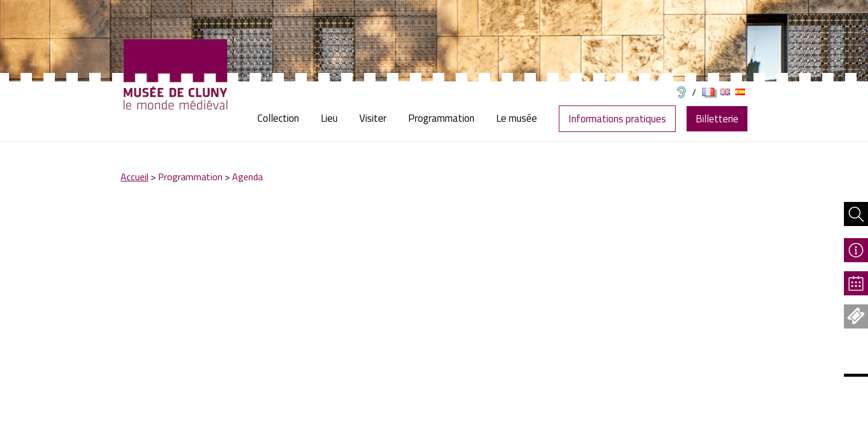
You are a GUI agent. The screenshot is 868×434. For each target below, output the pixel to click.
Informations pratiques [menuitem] (617, 119)
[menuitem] (284, 118)
